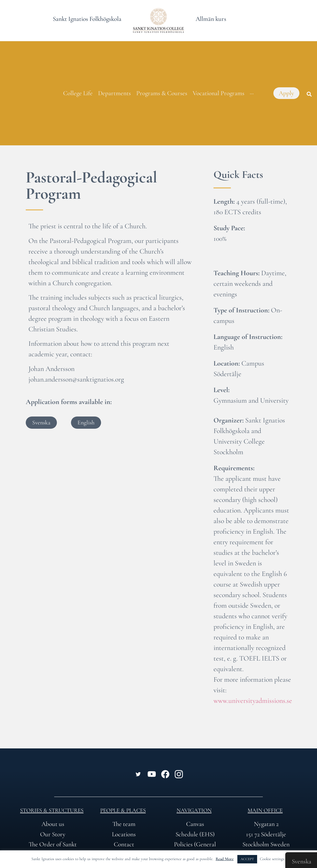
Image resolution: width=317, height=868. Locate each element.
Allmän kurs (211, 19)
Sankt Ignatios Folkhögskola (87, 19)
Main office (265, 810)
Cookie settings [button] (272, 859)
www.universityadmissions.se (253, 701)
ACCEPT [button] (247, 859)
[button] (309, 94)
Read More (225, 859)
